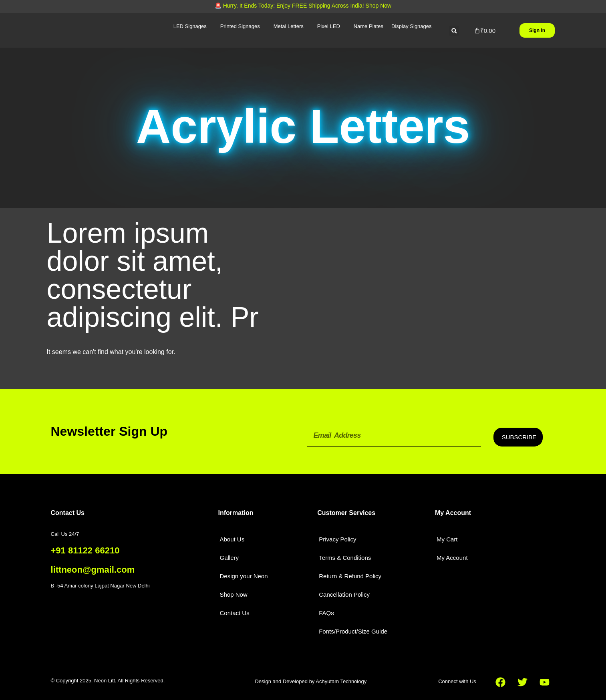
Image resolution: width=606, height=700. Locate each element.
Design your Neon (244, 576)
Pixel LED (329, 26)
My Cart (447, 539)
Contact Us (234, 613)
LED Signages (190, 26)
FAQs (326, 613)
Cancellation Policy (344, 594)
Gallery (229, 558)
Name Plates (368, 26)
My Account (452, 558)
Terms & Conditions (345, 558)
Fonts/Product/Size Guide (353, 631)
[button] (454, 31)
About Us (232, 539)
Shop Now (233, 594)
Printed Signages (240, 26)
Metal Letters (289, 26)
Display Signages (411, 26)
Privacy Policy (337, 539)
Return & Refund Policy (350, 576)
